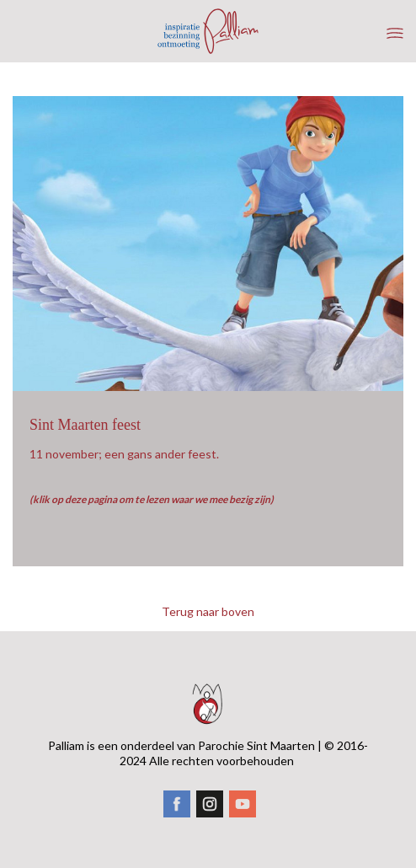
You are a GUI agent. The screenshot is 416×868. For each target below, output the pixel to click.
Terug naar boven (208, 611)
